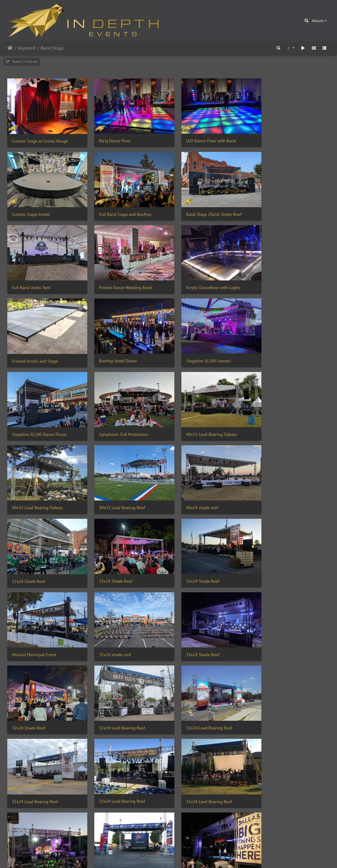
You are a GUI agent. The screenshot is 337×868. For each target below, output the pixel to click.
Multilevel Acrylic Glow (115, 840)
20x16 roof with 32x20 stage (121, 699)
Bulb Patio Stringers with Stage (40, 840)
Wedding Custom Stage (280, 699)
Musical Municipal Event (116, 489)
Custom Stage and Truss (34, 770)
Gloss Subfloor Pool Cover (200, 699)
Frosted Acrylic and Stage (117, 278)
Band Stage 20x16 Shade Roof (122, 208)
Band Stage (52, 48)
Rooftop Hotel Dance (196, 278)
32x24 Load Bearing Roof (117, 559)
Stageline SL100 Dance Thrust (39, 348)
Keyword (27, 48)
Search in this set (22, 61)
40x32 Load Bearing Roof (35, 418)
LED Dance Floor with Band (202, 138)
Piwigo (178, 858)
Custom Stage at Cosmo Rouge (40, 138)
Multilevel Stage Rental (198, 770)
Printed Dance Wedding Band (286, 208)
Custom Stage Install (278, 138)
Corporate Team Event (114, 770)
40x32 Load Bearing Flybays (202, 348)
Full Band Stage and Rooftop (38, 208)
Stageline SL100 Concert (281, 278)
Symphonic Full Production (119, 348)
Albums (318, 21)
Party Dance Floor (110, 138)
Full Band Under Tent (196, 208)
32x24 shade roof (193, 489)
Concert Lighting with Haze (284, 770)
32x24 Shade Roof (193, 418)
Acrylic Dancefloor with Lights (39, 278)
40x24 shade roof (110, 418)
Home (10, 48)
